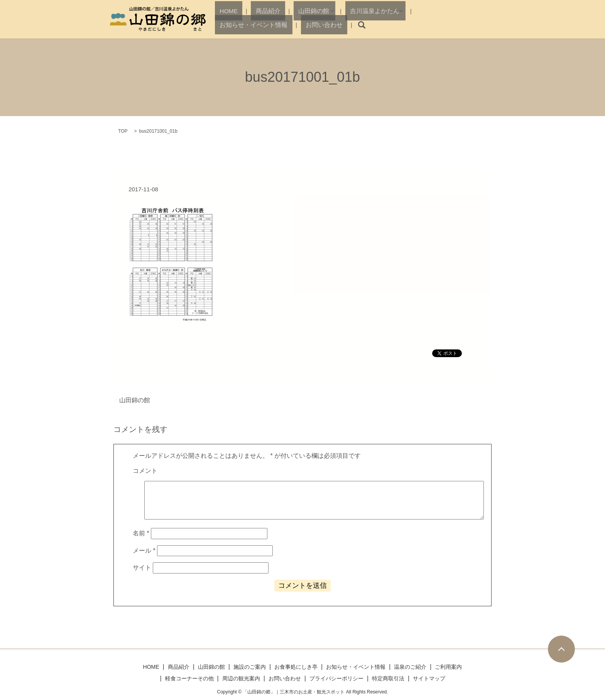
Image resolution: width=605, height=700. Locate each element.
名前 (141, 533)
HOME (227, 25)
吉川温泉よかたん (337, 25)
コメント (145, 471)
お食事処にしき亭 (296, 667)
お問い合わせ (458, 25)
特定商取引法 (388, 678)
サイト (142, 568)
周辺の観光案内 (241, 678)
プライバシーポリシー (336, 678)
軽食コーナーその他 (189, 678)
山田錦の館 (287, 25)
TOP (123, 131)
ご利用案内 (448, 667)
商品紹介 (254, 25)
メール (144, 551)
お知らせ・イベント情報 (404, 25)
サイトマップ (429, 678)
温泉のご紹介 (410, 667)
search (488, 25)
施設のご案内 (250, 667)
